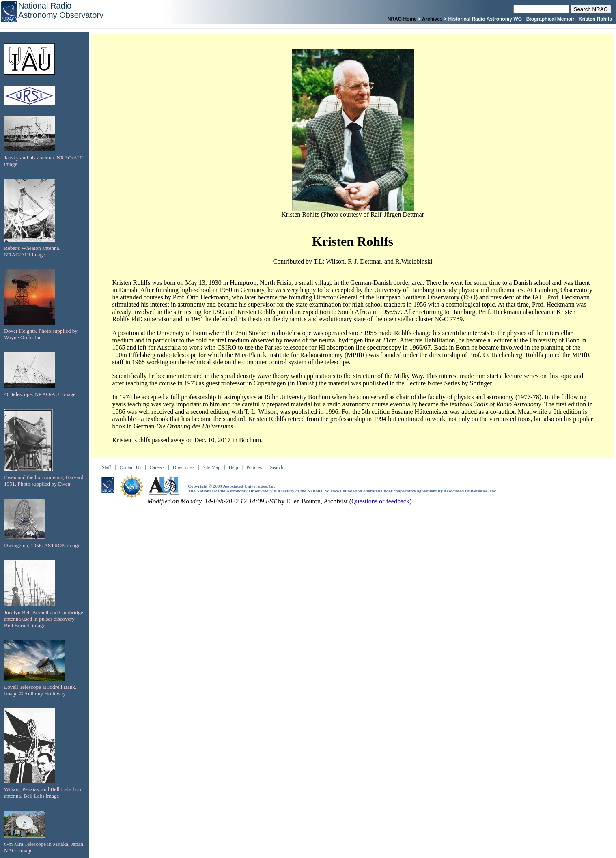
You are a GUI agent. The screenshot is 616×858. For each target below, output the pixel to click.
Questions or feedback (380, 501)
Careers (157, 467)
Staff (107, 467)
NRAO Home (402, 19)
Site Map (211, 467)
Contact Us (131, 467)
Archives (432, 19)
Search (277, 467)
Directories (184, 467)
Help (233, 467)
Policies (254, 467)
